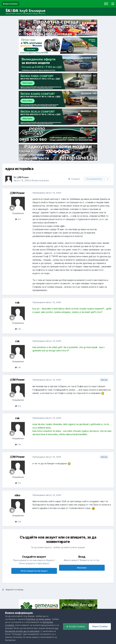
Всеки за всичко (40, 180)
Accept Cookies (76, 626)
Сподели (74, 179)
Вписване (82, 568)
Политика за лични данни (38, 619)
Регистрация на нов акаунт (34, 571)
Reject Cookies (100, 626)
